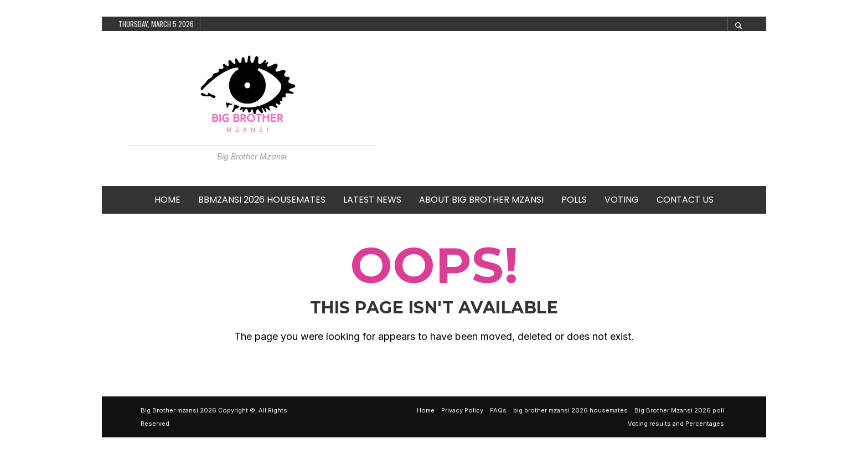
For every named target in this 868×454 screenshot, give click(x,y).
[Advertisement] (571, 109)
